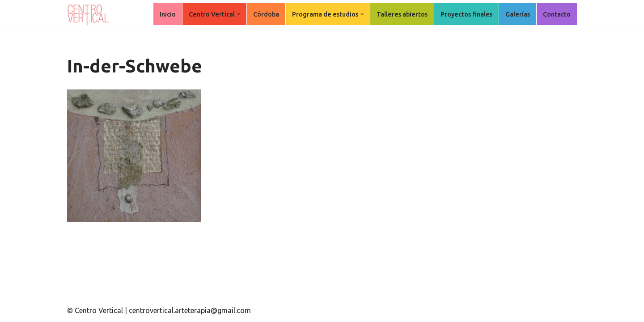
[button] (239, 14)
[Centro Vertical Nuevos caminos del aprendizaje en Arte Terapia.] (89, 15)
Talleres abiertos (402, 14)
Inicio (168, 14)
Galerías (518, 14)
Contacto (557, 14)
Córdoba (266, 14)
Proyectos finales (466, 14)
